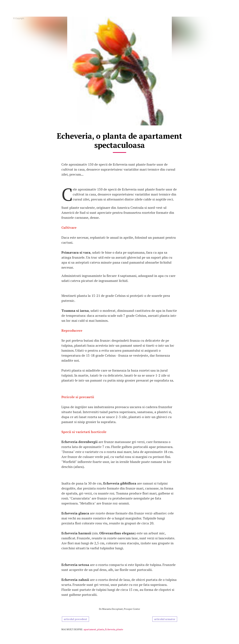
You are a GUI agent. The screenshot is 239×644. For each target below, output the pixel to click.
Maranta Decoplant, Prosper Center (121, 609)
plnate (120, 629)
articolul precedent (75, 619)
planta (101, 629)
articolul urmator (165, 619)
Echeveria (110, 629)
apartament (90, 629)
